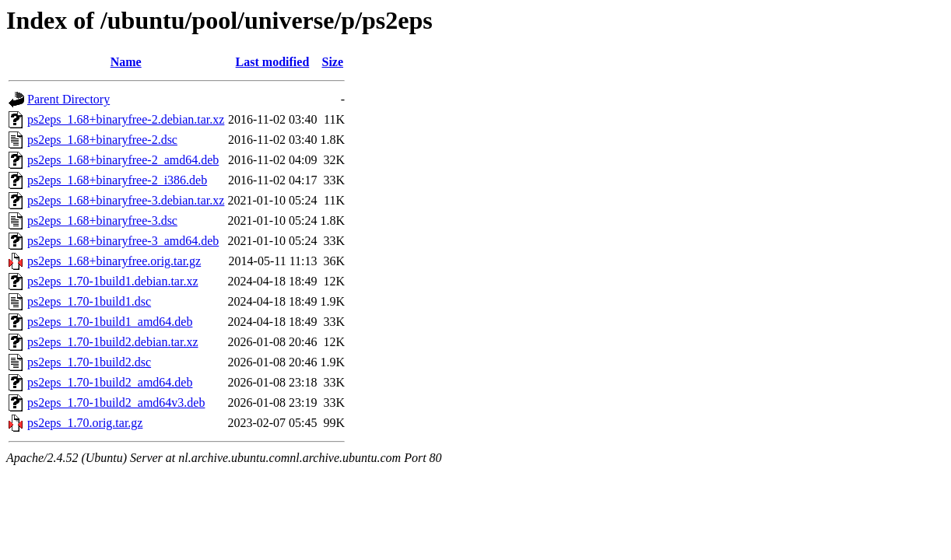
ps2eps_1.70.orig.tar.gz (85, 423)
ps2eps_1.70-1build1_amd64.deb (110, 322)
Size (333, 62)
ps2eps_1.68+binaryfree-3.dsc (102, 220)
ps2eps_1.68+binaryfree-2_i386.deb (117, 180)
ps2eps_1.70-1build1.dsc (89, 301)
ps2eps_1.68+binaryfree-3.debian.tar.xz (126, 200)
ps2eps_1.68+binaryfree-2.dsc (102, 140)
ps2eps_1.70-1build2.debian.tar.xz (113, 342)
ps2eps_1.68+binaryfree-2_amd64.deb (123, 160)
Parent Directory (68, 99)
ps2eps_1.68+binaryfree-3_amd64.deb (123, 241)
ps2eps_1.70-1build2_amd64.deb (110, 382)
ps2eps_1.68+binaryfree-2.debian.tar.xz (126, 119)
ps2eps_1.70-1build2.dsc (89, 362)
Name (126, 62)
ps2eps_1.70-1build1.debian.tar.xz (113, 281)
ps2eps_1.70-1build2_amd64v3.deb (116, 402)
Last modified (273, 62)
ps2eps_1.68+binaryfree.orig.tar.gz (114, 261)
